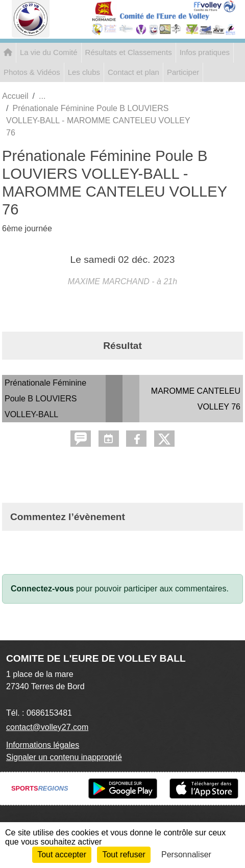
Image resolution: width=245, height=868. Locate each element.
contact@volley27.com (47, 727)
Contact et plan (133, 72)
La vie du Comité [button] (49, 52)
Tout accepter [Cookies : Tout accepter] (62, 855)
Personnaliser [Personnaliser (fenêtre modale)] (186, 855)
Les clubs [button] (84, 72)
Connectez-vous (42, 589)
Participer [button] (183, 72)
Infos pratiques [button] (205, 52)
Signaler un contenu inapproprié (64, 757)
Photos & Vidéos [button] (32, 72)
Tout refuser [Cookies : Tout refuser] (124, 855)
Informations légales (43, 745)
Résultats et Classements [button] (129, 52)
